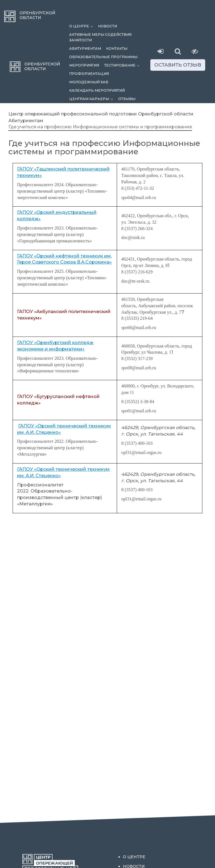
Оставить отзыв (178, 65)
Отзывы (127, 99)
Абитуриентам (85, 49)
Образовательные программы (103, 57)
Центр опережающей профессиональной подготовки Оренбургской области (101, 114)
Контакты (117, 49)
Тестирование (123, 65)
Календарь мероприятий (97, 90)
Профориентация (89, 74)
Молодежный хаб (89, 82)
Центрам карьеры (92, 99)
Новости (107, 26)
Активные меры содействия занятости (100, 37)
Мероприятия (84, 65)
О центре (82, 26)
